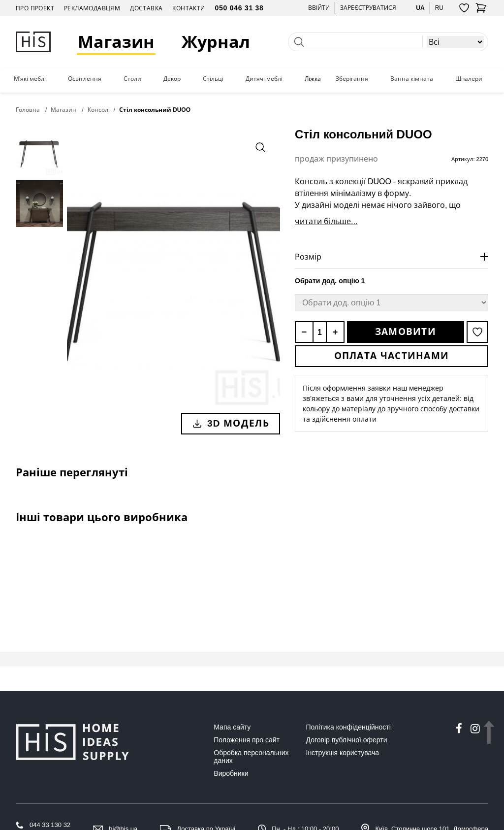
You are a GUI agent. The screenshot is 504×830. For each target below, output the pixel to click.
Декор (172, 79)
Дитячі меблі (264, 79)
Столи (132, 79)
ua (420, 8)
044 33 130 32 (50, 825)
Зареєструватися (368, 8)
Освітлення (85, 79)
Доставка (146, 8)
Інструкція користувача (343, 753)
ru (439, 8)
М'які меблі (30, 79)
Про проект (35, 8)
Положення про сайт (247, 740)
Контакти (189, 8)
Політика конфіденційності (348, 727)
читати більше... (326, 221)
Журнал (216, 42)
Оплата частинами (392, 356)
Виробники (231, 773)
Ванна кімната (412, 79)
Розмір (308, 257)
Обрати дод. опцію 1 (330, 281)
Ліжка (313, 79)
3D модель (231, 423)
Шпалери (469, 79)
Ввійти (319, 8)
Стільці (213, 79)
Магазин (117, 42)
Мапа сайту (232, 727)
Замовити (406, 332)
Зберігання (352, 79)
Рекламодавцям (92, 8)
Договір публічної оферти (347, 740)
